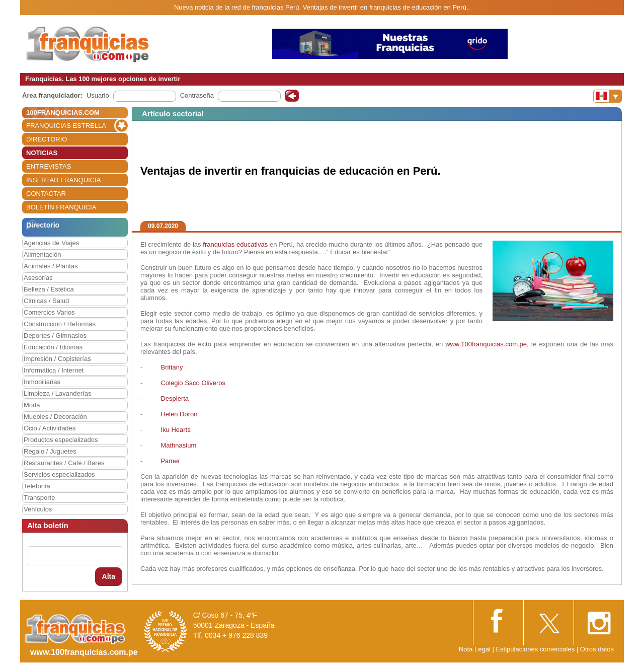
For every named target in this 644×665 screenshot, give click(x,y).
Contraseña (197, 95)
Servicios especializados (59, 474)
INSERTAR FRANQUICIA (63, 180)
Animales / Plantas (51, 266)
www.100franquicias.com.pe (486, 344)
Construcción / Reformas (60, 324)
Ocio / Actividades (50, 428)
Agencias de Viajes (51, 243)
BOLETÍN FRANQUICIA (61, 207)
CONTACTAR (46, 194)
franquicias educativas (235, 244)
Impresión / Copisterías (57, 359)
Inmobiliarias (42, 382)
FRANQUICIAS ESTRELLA (66, 126)
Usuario (98, 95)
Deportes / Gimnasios (55, 336)
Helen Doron (179, 414)
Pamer (170, 461)
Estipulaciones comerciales (536, 649)
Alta (109, 576)
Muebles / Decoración (55, 417)
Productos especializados (61, 440)
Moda (32, 405)
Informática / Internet (54, 370)
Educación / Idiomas (53, 347)
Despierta (175, 398)
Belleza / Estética (49, 289)
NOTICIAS (42, 153)
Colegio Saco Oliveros (193, 383)
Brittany (171, 367)
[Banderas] (608, 96)
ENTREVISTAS (49, 166)
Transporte (39, 498)
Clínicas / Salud (46, 301)
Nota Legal (475, 649)
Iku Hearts (175, 430)
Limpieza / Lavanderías (57, 393)
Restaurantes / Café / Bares (64, 463)
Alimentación (42, 254)
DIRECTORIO (47, 139)
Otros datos (597, 649)
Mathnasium (178, 445)
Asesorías (38, 278)
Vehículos (38, 509)
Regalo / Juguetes (50, 451)
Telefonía (37, 486)
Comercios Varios (49, 312)
